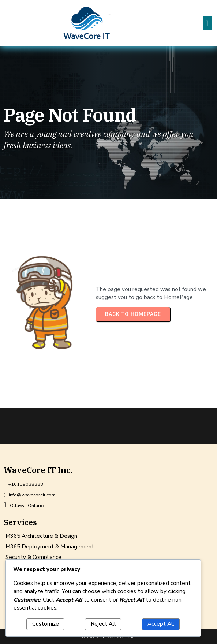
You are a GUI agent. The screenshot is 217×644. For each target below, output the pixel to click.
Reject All (103, 624)
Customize (46, 624)
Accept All (161, 624)
